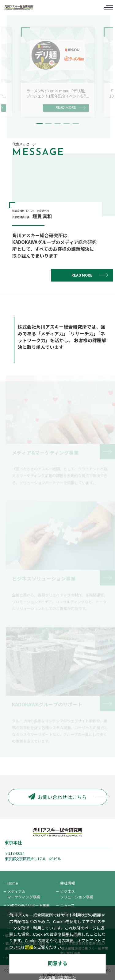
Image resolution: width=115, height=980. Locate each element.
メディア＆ (24, 894)
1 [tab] (40, 124)
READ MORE (82, 275)
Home (13, 883)
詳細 (29, 947)
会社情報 (67, 883)
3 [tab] (58, 124)
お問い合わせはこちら (57, 797)
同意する (58, 964)
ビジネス (77, 894)
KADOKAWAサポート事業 (29, 906)
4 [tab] (67, 124)
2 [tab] (48, 124)
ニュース (67, 906)
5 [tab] (76, 124)
